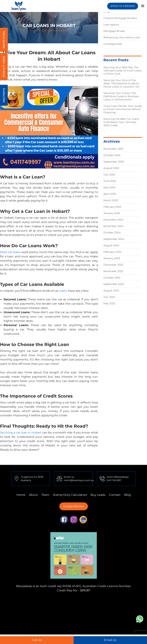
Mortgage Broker (114, 31)
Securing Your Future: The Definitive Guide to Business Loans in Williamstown (121, 96)
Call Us (37, 640)
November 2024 (113, 226)
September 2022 (114, 284)
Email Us (110, 640)
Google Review (74, 506)
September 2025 (114, 162)
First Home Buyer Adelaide (105, 617)
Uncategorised (113, 44)
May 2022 (109, 303)
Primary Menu (143, 6)
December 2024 (113, 220)
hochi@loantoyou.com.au (79, 480)
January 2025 (112, 213)
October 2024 (112, 233)
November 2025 (113, 149)
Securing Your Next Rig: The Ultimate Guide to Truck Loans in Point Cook (123, 71)
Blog (127, 495)
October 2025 (112, 155)
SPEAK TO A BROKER (123, 6)
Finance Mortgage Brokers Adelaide (92, 609)
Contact (115, 495)
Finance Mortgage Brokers (120, 18)
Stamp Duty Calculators (70, 495)
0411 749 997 (114, 480)
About (33, 495)
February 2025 (112, 207)
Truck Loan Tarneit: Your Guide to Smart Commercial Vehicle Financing (123, 109)
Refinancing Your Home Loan (122, 37)
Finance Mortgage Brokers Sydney (41, 609)
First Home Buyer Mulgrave (65, 617)
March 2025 (111, 200)
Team (45, 495)
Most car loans (10, 252)
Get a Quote (4, 40)
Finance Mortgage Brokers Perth (111, 604)
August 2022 (111, 290)
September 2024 (114, 239)
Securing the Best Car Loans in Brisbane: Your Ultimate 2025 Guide (121, 122)
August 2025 (111, 168)
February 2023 (112, 252)
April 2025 (110, 194)
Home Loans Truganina (90, 622)
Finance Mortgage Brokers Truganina (94, 600)
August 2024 (111, 245)
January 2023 (112, 258)
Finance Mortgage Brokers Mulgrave (40, 600)
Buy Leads (98, 495)
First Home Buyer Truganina (73, 613)
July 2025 (109, 175)
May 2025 (109, 187)
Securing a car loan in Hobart (21, 433)
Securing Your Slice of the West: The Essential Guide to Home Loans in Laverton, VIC (121, 83)
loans (63, 291)
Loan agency (111, 25)
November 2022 (113, 271)
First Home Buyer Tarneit (68, 604)
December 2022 (113, 265)
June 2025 (110, 181)
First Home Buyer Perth (111, 613)
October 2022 (112, 278)
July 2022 (109, 297)
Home (34, 30)
